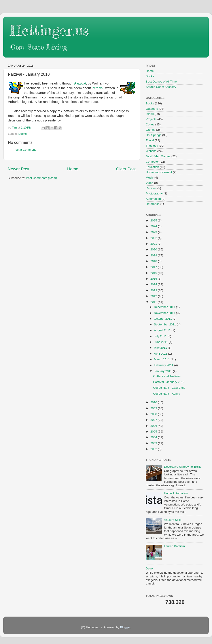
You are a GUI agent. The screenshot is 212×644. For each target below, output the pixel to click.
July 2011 (161, 336)
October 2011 (163, 319)
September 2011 (165, 324)
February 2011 (164, 365)
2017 (154, 267)
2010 (154, 402)
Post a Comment (25, 150)
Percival (98, 88)
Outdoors (152, 109)
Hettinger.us (49, 30)
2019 (154, 255)
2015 (154, 279)
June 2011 (161, 342)
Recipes (151, 188)
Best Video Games (158, 156)
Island (150, 114)
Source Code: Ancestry (161, 87)
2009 (154, 408)
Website (151, 151)
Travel (150, 140)
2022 (154, 238)
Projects (151, 119)
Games (151, 130)
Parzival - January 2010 (169, 382)
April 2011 (161, 354)
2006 (154, 426)
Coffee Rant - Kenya (167, 394)
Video (150, 183)
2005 (154, 432)
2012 (154, 296)
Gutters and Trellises (167, 376)
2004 (154, 437)
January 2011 (163, 371)
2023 (154, 232)
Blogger (125, 627)
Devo (149, 568)
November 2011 (165, 313)
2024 (154, 226)
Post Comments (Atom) (42, 178)
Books (23, 134)
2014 (154, 284)
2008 (154, 414)
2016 (154, 273)
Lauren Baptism (174, 546)
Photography (154, 193)
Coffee (150, 124)
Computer (152, 162)
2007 (154, 420)
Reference (153, 204)
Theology (152, 146)
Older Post (126, 169)
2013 (154, 290)
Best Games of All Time (161, 82)
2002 (154, 449)
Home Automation (176, 493)
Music (150, 178)
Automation (153, 199)
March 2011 (162, 359)
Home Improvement (159, 172)
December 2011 (165, 307)
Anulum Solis (173, 520)
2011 (154, 302)
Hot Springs (154, 135)
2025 (154, 220)
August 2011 (163, 330)
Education (152, 167)
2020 (154, 249)
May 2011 (161, 348)
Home (73, 169)
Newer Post (19, 169)
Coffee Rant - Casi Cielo (169, 388)
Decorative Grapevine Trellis (183, 467)
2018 (154, 261)
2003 (154, 443)
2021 (154, 244)
